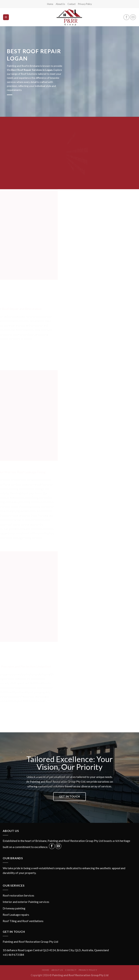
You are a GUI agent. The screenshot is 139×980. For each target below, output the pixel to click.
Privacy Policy (85, 4)
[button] (69, 948)
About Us (60, 4)
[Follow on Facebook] (126, 17)
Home (50, 4)
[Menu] (6, 17)
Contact (71, 4)
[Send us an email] (133, 17)
